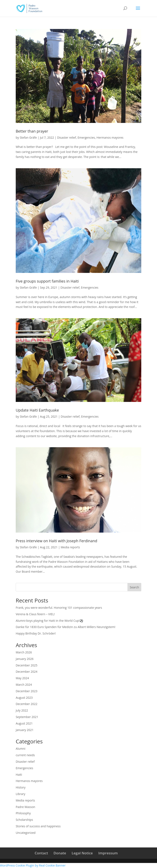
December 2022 (27, 704)
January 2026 (25, 659)
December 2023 (27, 691)
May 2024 (22, 678)
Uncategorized (26, 833)
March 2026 (24, 652)
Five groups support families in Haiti (47, 281)
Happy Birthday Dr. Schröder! (36, 633)
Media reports (70, 547)
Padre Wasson (25, 807)
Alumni (21, 749)
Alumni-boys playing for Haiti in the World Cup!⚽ (49, 621)
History (21, 787)
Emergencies (86, 137)
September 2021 (27, 717)
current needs (25, 755)
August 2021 (24, 723)
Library (21, 794)
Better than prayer (32, 131)
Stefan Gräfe (28, 137)
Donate (60, 853)
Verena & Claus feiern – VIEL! (35, 614)
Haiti (19, 775)
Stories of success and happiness (38, 826)
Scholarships (24, 820)
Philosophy (23, 813)
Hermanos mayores (110, 137)
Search (134, 587)
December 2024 (27, 672)
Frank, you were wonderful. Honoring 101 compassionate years (59, 608)
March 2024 (24, 685)
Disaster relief (66, 137)
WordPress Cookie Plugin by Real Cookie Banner (33, 865)
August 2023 (24, 698)
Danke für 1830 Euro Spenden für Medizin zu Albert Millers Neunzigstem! (66, 627)
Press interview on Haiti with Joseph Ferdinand (56, 541)
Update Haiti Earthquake (37, 410)
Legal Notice (82, 853)
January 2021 (25, 730)
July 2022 (22, 710)
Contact (41, 853)
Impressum (108, 853)
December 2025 (27, 665)
